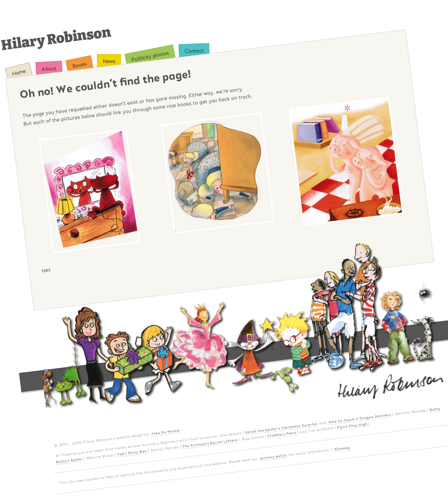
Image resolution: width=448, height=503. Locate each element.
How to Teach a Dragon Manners (360, 418)
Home (19, 72)
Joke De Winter (166, 432)
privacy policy (274, 457)
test (46, 270)
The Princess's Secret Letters (210, 443)
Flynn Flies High (352, 426)
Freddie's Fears (282, 434)
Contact (194, 51)
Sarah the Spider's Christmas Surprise (281, 428)
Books (80, 65)
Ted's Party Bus (132, 453)
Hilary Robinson (56, 39)
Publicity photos (150, 56)
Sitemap (342, 448)
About (49, 69)
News (109, 61)
